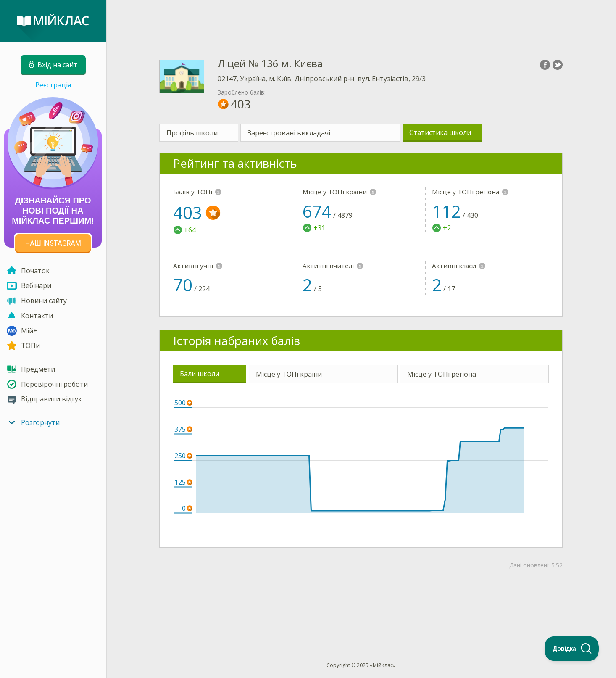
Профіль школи (192, 133)
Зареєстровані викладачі (289, 133)
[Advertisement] (361, 21)
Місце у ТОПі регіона (442, 374)
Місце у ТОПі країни (289, 374)
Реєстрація (53, 85)
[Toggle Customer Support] (572, 649)
